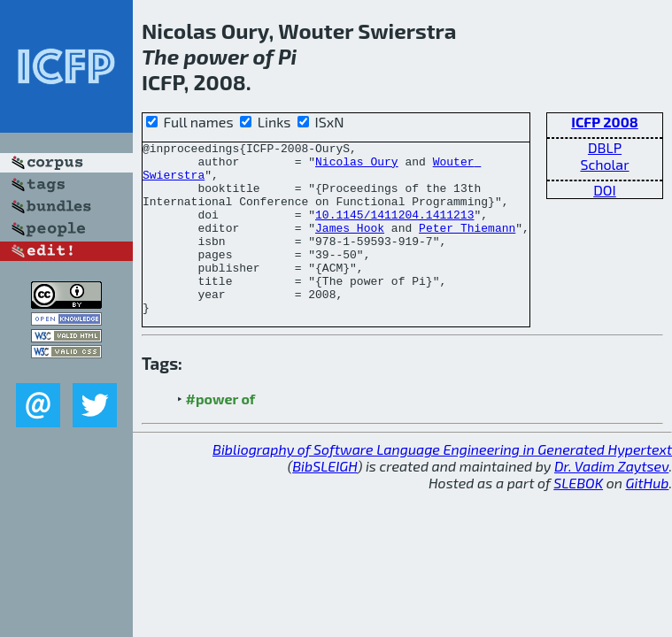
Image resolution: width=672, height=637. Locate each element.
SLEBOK (578, 517)
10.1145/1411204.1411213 (394, 230)
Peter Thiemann (467, 246)
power (216, 56)
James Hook (350, 246)
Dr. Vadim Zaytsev (611, 500)
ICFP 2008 (605, 122)
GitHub (648, 517)
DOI (605, 190)
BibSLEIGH (324, 500)
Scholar (604, 164)
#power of (221, 433)
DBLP (605, 147)
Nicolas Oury (357, 166)
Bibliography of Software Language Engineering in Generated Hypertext (442, 484)
